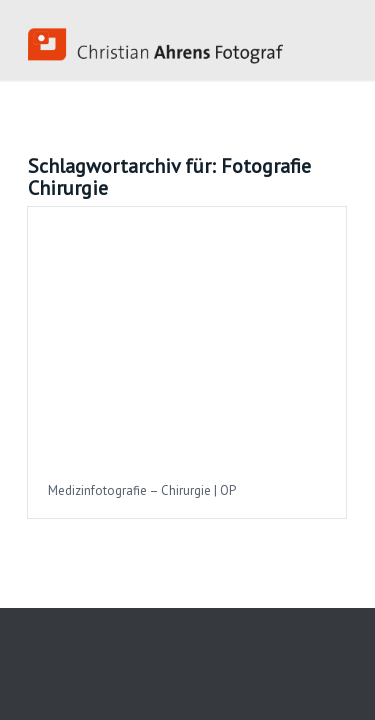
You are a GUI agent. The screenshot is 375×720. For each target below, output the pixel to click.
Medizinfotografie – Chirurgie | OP (142, 490)
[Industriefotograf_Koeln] (155, 40)
